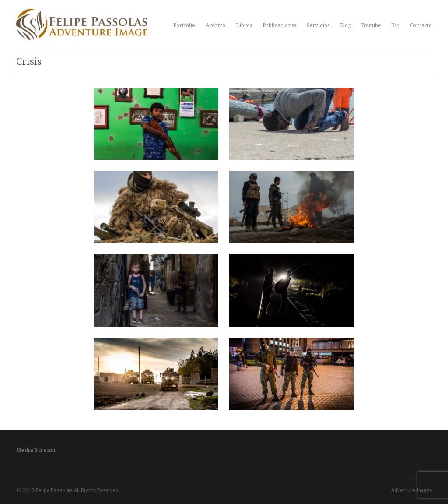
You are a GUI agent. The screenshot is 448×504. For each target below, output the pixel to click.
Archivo (215, 25)
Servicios (318, 25)
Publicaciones (279, 25)
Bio (395, 25)
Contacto (421, 25)
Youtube (371, 25)
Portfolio (184, 25)
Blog (345, 25)
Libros (244, 25)
